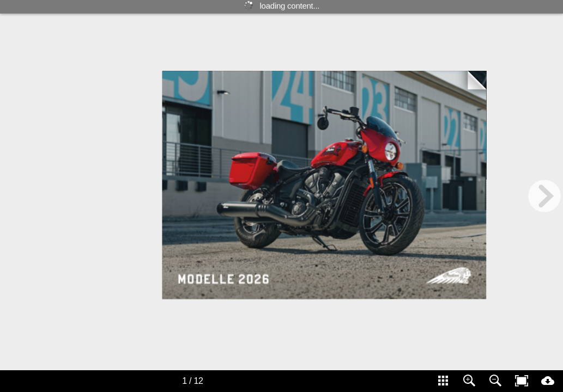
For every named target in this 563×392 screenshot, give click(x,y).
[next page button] (544, 196)
